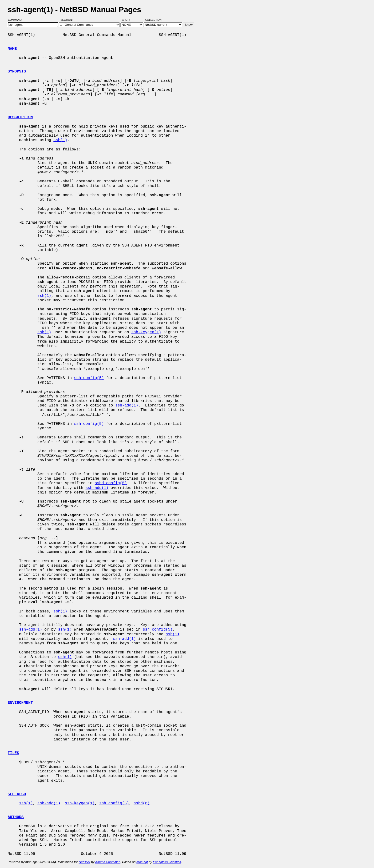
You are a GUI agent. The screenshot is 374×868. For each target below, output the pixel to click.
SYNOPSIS (17, 72)
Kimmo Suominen (108, 862)
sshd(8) (142, 803)
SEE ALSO (17, 794)
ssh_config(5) (89, 378)
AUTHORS (16, 817)
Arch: (128, 20)
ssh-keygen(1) (146, 332)
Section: (68, 20)
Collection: (154, 20)
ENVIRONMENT (20, 703)
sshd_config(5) (111, 483)
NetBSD (84, 862)
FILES (13, 753)
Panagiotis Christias (167, 862)
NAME (12, 49)
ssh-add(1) (127, 406)
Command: (17, 20)
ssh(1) (60, 140)
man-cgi (142, 862)
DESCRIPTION (20, 117)
